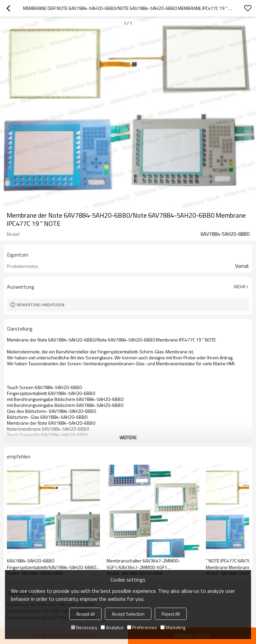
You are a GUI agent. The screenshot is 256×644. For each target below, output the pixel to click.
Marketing (173, 627)
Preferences (142, 627)
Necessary (84, 627)
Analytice (112, 627)
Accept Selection (128, 614)
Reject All (171, 614)
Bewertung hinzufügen (41, 305)
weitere (128, 437)
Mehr (240, 287)
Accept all (85, 614)
